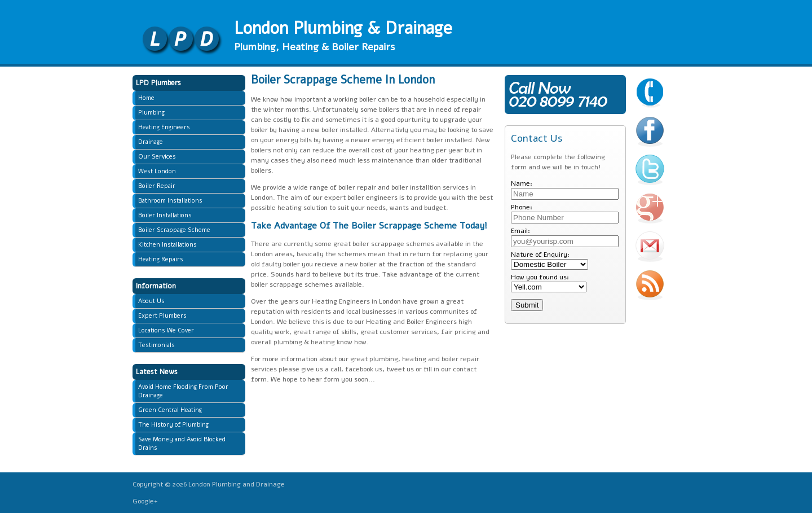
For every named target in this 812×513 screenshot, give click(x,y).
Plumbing (151, 113)
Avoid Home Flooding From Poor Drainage (183, 391)
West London (157, 171)
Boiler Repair (157, 186)
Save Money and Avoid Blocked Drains (182, 444)
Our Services (157, 157)
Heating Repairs (161, 259)
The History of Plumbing (173, 425)
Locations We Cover (166, 330)
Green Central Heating (170, 410)
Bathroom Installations (170, 201)
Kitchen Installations (167, 245)
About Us (151, 301)
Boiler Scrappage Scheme (174, 230)
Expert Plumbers (162, 316)
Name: (522, 183)
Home (146, 98)
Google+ (145, 501)
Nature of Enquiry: (540, 255)
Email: (520, 231)
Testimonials (156, 345)
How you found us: (540, 277)
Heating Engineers (164, 127)
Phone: (522, 207)
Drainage (151, 142)
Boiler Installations (165, 215)
